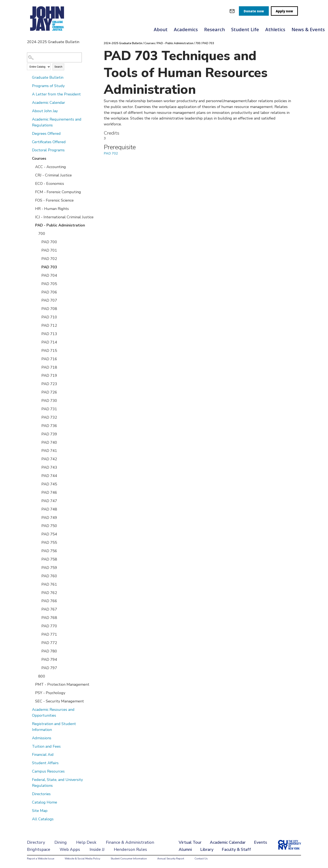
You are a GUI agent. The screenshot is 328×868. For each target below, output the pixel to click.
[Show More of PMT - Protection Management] (32, 684)
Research (215, 29)
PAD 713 (49, 334)
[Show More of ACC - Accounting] (32, 167)
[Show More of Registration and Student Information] (29, 724)
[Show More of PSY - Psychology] (32, 693)
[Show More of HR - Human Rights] (32, 208)
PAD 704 (49, 275)
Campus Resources (48, 771)
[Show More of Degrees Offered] (29, 133)
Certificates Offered (49, 142)
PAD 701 (49, 250)
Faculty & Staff (236, 849)
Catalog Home (45, 802)
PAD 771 (49, 634)
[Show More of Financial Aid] (29, 754)
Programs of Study (48, 86)
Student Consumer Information (129, 859)
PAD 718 (49, 367)
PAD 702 (49, 259)
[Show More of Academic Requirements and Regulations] (29, 119)
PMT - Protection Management (62, 684)
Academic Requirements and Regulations (57, 122)
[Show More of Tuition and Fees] (29, 746)
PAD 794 (49, 660)
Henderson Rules (130, 849)
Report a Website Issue (41, 859)
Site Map (40, 811)
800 (42, 676)
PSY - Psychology (50, 693)
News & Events (308, 29)
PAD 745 (49, 484)
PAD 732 (49, 417)
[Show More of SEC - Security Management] (32, 701)
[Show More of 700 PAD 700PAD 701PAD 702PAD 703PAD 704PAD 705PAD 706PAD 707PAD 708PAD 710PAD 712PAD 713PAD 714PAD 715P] (35, 233)
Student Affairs (45, 763)
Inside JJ (97, 849)
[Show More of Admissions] (29, 738)
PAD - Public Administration (60, 225)
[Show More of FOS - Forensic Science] (32, 200)
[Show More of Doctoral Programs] (29, 150)
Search (58, 67)
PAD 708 (49, 309)
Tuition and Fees (46, 746)
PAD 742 (49, 459)
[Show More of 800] (35, 676)
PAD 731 (49, 409)
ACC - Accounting (51, 167)
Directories (41, 794)
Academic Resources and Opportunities (53, 712)
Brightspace (39, 849)
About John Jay (45, 111)
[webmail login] (232, 11)
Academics (186, 29)
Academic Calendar (49, 103)
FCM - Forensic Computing (58, 192)
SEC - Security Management (60, 701)
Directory (36, 842)
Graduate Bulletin (48, 77)
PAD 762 (49, 593)
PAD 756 (49, 551)
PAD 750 (49, 526)
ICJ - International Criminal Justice (64, 217)
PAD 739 (49, 434)
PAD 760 (49, 576)
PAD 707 (49, 300)
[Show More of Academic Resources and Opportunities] (29, 709)
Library (207, 849)
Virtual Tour (190, 842)
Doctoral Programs (48, 150)
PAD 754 (49, 534)
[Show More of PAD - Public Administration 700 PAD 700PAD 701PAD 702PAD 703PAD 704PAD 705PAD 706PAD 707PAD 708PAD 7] (32, 225)
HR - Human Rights (52, 209)
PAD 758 (49, 559)
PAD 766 (49, 601)
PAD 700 (49, 242)
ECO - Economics (50, 184)
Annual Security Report (171, 859)
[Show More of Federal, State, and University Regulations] (29, 779)
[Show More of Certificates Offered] (29, 142)
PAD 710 (49, 317)
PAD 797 (49, 668)
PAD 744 (49, 476)
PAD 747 (49, 501)
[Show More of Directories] (29, 794)
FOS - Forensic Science (54, 200)
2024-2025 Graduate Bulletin (123, 43)
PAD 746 (49, 493)
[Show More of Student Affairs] (29, 763)
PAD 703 (49, 267)
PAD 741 (49, 451)
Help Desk (86, 842)
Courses (39, 158)
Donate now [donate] (254, 11)
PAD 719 (49, 375)
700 (42, 234)
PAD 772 (49, 643)
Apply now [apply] (284, 11)
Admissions (42, 738)
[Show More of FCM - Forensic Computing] (32, 192)
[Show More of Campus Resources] (29, 771)
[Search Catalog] (54, 57)
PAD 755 (49, 543)
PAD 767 (49, 609)
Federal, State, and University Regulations (57, 783)
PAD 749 (49, 518)
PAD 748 (49, 509)
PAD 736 (49, 426)
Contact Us (201, 859)
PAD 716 (49, 359)
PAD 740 (49, 442)
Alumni (185, 849)
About (161, 29)
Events (261, 842)
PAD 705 (49, 284)
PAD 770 (49, 626)
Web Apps (70, 849)
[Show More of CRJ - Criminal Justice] (32, 175)
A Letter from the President (56, 94)
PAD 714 (49, 342)
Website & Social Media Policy (82, 859)
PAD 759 (49, 568)
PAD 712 (49, 325)
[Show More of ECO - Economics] (32, 183)
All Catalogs (43, 819)
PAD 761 (49, 584)
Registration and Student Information (54, 727)
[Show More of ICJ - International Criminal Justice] (32, 217)
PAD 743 (49, 467)
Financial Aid (43, 755)
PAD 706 (49, 292)
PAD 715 (49, 351)
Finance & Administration (130, 842)
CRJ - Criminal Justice (53, 175)
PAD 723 (49, 384)
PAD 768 (49, 618)
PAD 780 (49, 651)
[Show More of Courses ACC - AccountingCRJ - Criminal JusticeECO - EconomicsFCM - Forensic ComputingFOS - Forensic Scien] (29, 158)
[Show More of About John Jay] (29, 111)
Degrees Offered (46, 134)
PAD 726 (49, 392)
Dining (61, 842)
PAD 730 (49, 401)
